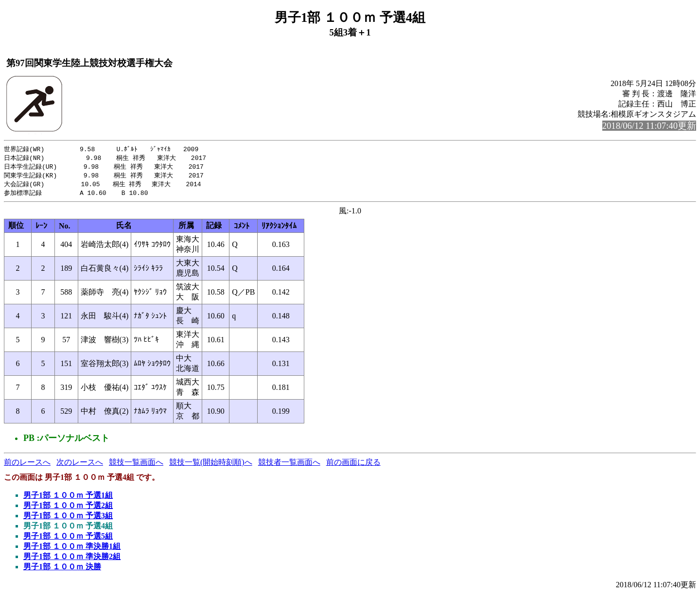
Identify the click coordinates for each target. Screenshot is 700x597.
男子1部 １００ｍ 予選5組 (68, 539)
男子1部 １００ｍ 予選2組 (68, 508)
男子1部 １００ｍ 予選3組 (68, 518)
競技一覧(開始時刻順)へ (211, 465)
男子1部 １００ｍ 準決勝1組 (72, 549)
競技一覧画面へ (136, 465)
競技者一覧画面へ (289, 465)
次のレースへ (80, 465)
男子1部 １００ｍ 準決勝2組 (72, 559)
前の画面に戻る (353, 465)
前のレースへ (27, 465)
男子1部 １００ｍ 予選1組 (68, 498)
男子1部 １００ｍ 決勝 (62, 570)
